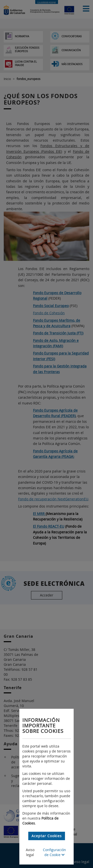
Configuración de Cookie (54, 852)
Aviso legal (30, 852)
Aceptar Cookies (47, 836)
